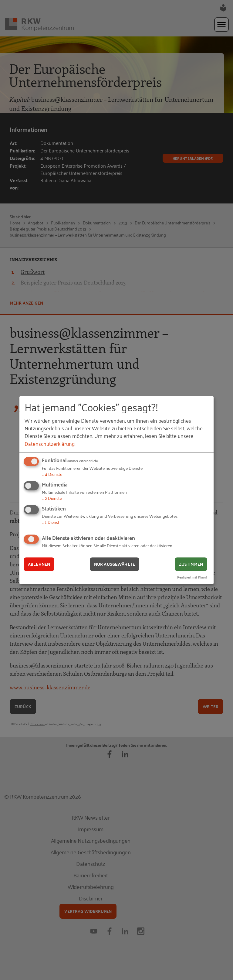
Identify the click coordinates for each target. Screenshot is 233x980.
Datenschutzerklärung (50, 443)
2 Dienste (52, 498)
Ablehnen (39, 564)
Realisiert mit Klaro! (192, 577)
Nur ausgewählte (115, 564)
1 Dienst (51, 522)
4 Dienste (52, 474)
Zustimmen (191, 564)
